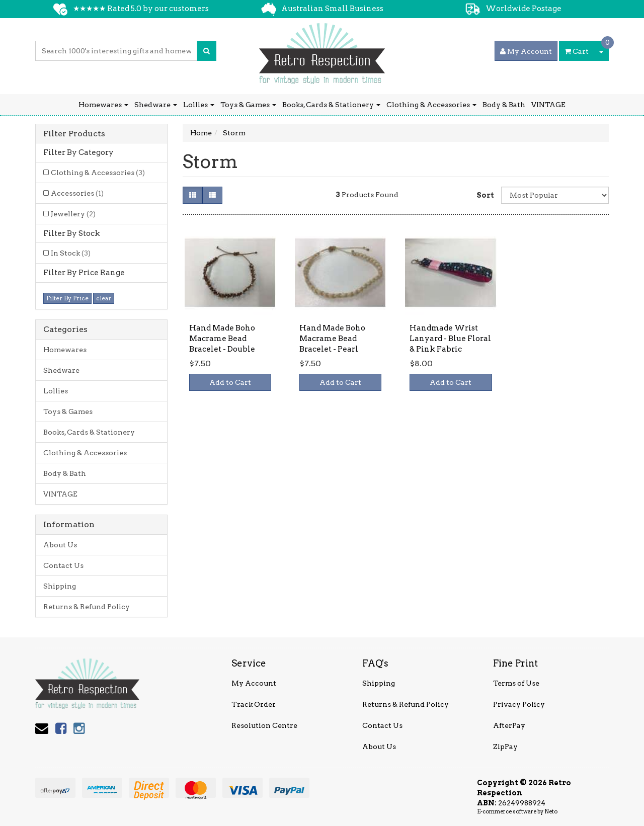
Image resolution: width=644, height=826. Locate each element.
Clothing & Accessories (431, 105)
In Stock (71, 253)
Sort (485, 195)
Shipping (60, 586)
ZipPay (505, 747)
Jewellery (73, 214)
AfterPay (509, 725)
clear (104, 298)
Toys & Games (248, 105)
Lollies (199, 105)
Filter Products (74, 134)
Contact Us (63, 565)
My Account (254, 683)
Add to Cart (230, 382)
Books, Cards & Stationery (331, 105)
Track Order (254, 704)
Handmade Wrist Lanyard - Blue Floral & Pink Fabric (450, 339)
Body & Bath (504, 105)
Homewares (103, 105)
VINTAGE (548, 105)
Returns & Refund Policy (87, 607)
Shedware (156, 105)
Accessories (77, 193)
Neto (551, 811)
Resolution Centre (264, 725)
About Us (60, 545)
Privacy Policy (519, 704)
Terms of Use (516, 683)
